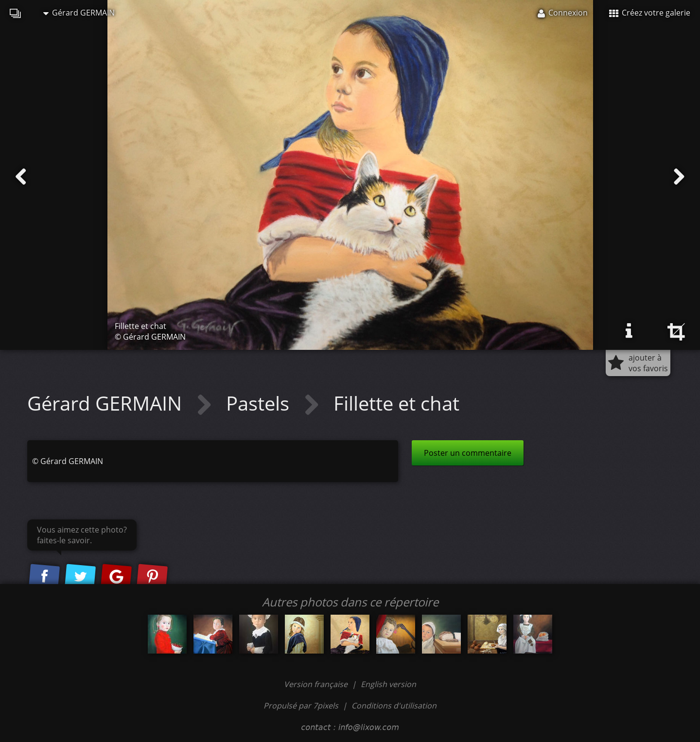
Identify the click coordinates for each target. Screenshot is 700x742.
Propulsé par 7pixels (301, 706)
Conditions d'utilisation (394, 706)
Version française (317, 684)
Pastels (260, 403)
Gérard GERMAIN (79, 13)
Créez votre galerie (650, 13)
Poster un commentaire (468, 453)
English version (388, 684)
